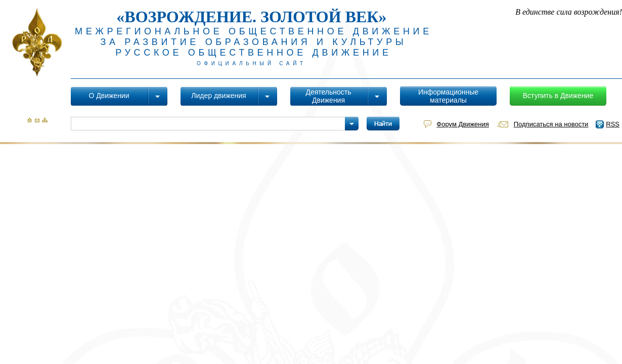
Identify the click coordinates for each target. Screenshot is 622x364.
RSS (613, 124)
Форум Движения (462, 124)
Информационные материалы (448, 96)
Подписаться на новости (551, 124)
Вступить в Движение (558, 96)
